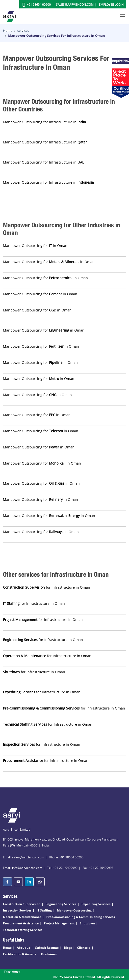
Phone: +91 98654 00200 (66, 857)
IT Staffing (44, 910)
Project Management (59, 923)
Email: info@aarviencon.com (23, 868)
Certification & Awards (19, 954)
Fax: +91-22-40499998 (98, 868)
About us (23, 948)
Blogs (68, 948)
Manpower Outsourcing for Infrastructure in (44, 122)
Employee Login (111, 5)
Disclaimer (49, 954)
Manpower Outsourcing (74, 910)
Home (8, 31)
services (23, 31)
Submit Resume (47, 948)
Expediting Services (96, 904)
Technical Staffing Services (23, 930)
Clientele (84, 948)
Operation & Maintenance (22, 917)
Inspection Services (17, 910)
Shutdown (87, 923)
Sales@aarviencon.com (75, 5)
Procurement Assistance (21, 923)
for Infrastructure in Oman (47, 587)
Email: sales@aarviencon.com (24, 857)
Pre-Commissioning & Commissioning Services (81, 917)
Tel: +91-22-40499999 (62, 868)
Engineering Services (61, 904)
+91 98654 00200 (39, 5)
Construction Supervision (22, 904)
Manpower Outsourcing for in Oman (35, 246)
